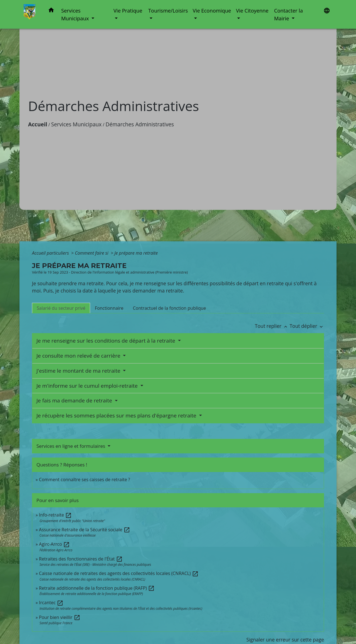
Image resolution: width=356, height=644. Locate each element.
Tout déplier (307, 326)
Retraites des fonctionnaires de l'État (81, 559)
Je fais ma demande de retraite (75, 400)
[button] (51, 11)
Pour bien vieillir (60, 617)
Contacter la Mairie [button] (288, 14)
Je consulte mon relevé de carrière (79, 356)
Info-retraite (55, 515)
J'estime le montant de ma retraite (79, 371)
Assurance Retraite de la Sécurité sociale (85, 530)
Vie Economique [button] (212, 10)
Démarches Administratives (140, 124)
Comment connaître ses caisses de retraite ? (85, 480)
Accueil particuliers (51, 253)
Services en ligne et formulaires (71, 446)
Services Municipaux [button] (76, 14)
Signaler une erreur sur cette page (285, 640)
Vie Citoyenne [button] (252, 10)
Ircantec (51, 603)
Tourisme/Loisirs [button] (168, 10)
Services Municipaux (76, 124)
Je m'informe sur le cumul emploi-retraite (88, 386)
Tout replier (272, 326)
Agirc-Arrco (54, 544)
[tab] (61, 308)
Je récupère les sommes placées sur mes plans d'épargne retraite (117, 416)
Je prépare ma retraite (136, 253)
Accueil (38, 124)
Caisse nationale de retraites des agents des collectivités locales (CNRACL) (119, 573)
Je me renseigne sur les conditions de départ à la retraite (107, 341)
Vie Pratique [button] (128, 10)
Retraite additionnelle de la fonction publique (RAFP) (97, 588)
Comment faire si (92, 253)
